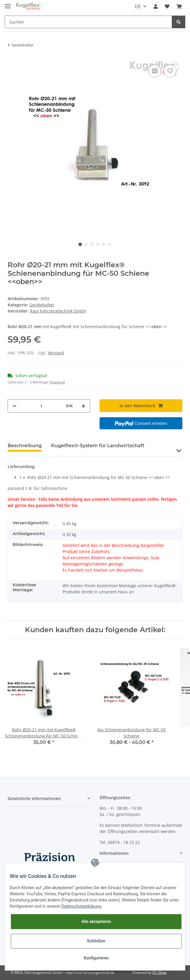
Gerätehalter (42, 305)
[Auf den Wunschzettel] (170, 71)
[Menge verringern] (14, 406)
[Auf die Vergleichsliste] (155, 71)
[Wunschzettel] (167, 6)
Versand (56, 353)
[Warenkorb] (179, 6)
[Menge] (41, 406)
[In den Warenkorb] (141, 406)
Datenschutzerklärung (81, 906)
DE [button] (138, 6)
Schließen (96, 941)
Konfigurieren (96, 958)
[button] (156, 6)
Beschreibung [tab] (25, 446)
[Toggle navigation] (8, 4)
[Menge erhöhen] (83, 406)
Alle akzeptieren (96, 921)
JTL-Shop (159, 973)
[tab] (98, 448)
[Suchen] (88, 22)
